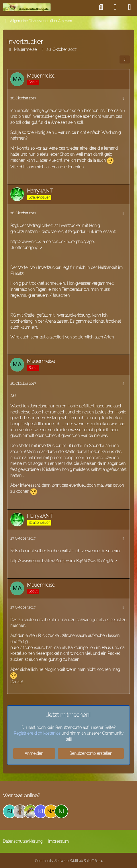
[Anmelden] (115, 7)
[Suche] (101, 7)
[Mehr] (123, 98)
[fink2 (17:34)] (20, 811)
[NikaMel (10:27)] (61, 811)
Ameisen (59, 122)
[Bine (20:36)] (10, 811)
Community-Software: (69, 861)
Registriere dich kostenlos (37, 733)
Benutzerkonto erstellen (91, 753)
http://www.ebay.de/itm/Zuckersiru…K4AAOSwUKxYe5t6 (61, 561)
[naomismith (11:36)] (51, 811)
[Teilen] (125, 59)
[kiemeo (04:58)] (41, 811)
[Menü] (130, 7)
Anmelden (34, 753)
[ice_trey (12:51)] (30, 811)
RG (13, 315)
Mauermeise (25, 49)
